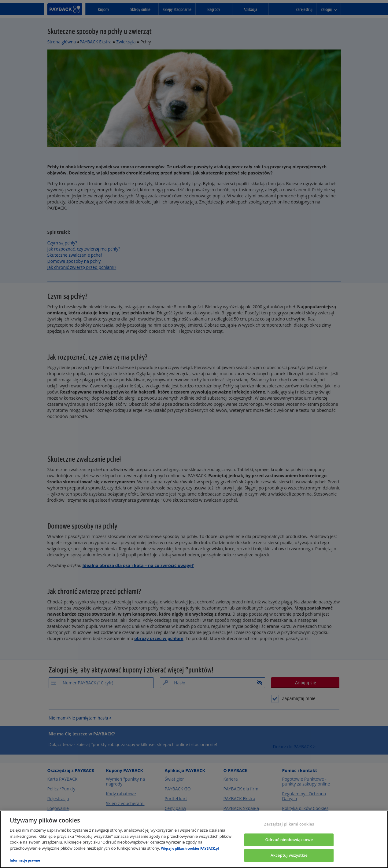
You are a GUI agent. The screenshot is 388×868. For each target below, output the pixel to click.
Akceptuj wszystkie (289, 855)
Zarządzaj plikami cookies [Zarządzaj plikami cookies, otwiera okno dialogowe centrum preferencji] (289, 824)
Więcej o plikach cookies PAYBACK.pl (190, 848)
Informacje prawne (25, 860)
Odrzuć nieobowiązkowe (289, 840)
